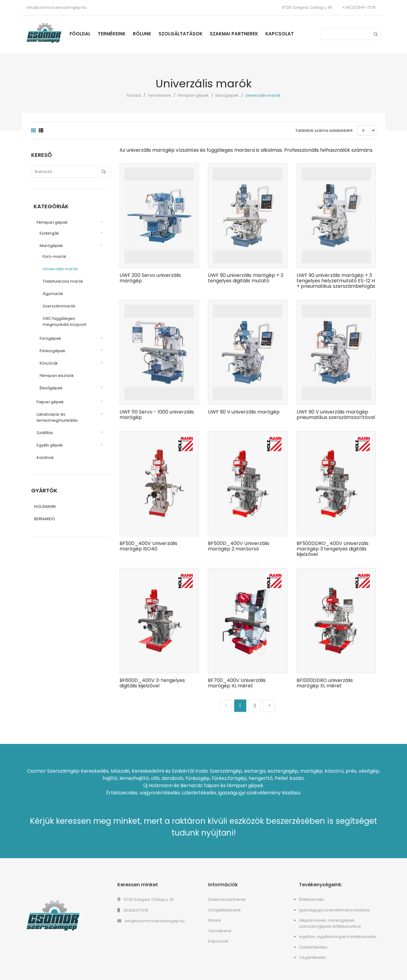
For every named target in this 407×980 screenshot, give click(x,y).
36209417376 (133, 910)
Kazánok (43, 456)
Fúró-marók (52, 255)
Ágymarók (51, 292)
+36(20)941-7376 (359, 7)
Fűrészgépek (50, 349)
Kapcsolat (286, 34)
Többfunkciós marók (61, 279)
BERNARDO (45, 518)
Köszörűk (46, 361)
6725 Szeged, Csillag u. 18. (146, 899)
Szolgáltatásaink (225, 910)
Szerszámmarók (57, 304)
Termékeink (118, 34)
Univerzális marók (58, 267)
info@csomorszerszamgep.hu (57, 7)
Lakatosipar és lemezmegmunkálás (55, 415)
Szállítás (42, 431)
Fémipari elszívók (54, 374)
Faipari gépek (48, 400)
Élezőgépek (49, 386)
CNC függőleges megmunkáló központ (62, 320)
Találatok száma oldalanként (324, 130)
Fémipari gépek (193, 95)
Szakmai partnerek (240, 34)
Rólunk (148, 34)
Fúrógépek (48, 337)
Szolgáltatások (187, 34)
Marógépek (227, 95)
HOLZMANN (45, 506)
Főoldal (86, 34)
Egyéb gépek (47, 443)
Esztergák (47, 231)
